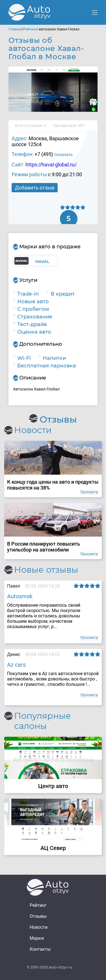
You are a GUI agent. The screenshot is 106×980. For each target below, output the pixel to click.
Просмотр (89, 492)
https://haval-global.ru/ (51, 165)
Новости (39, 927)
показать (63, 155)
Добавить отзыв (35, 188)
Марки (37, 938)
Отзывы (38, 916)
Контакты (40, 949)
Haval (42, 262)
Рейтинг (30, 29)
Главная (15, 29)
